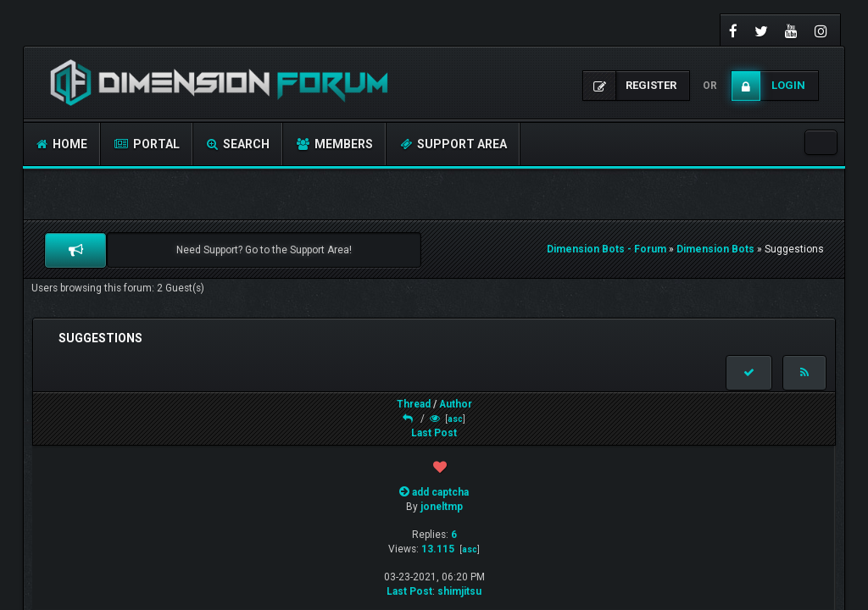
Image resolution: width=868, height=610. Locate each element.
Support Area (453, 144)
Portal (147, 144)
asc (455, 419)
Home (62, 144)
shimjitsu (459, 591)
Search (238, 144)
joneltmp (442, 507)
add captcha (440, 492)
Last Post (434, 433)
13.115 (438, 549)
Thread (414, 404)
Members (335, 144)
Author (456, 404)
